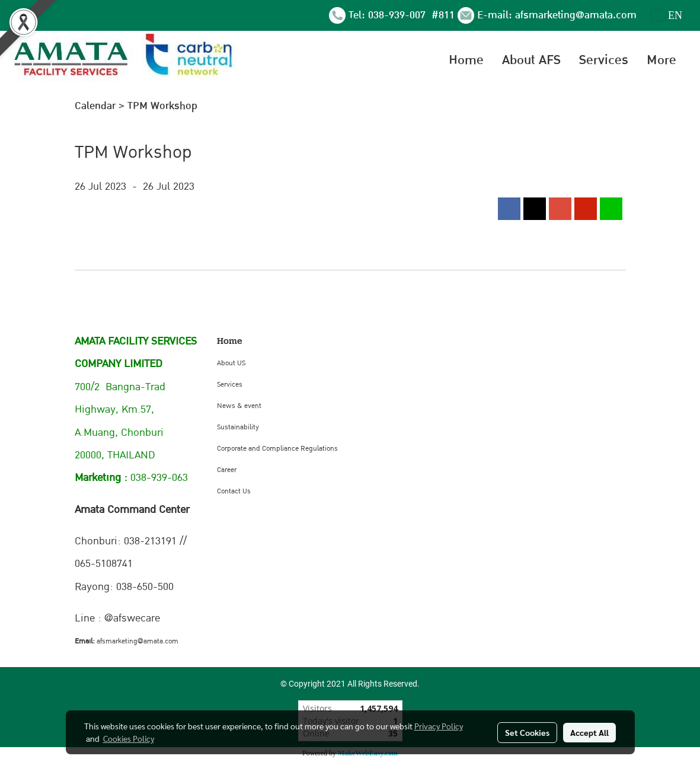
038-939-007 (398, 15)
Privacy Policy (439, 726)
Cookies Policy (129, 738)
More (661, 60)
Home (466, 60)
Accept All (589, 732)
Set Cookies (527, 732)
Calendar (95, 106)
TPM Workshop (162, 106)
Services (604, 60)
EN (667, 15)
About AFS (531, 60)
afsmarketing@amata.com (576, 15)
